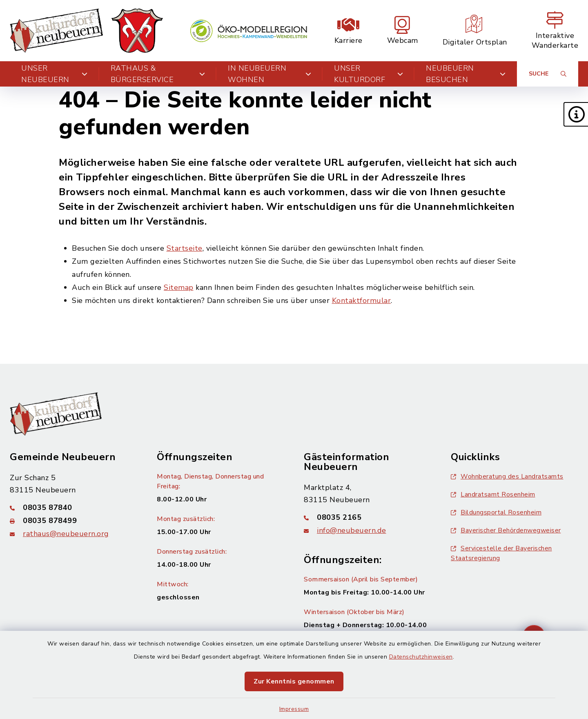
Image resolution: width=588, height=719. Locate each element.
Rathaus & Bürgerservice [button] (158, 74)
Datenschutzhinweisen (421, 657)
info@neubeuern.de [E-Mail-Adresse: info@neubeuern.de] (352, 530)
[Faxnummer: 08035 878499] (73, 521)
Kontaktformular (362, 301)
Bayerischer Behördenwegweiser (506, 530)
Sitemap (179, 287)
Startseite (185, 248)
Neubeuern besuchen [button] (466, 74)
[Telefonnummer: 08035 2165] (367, 517)
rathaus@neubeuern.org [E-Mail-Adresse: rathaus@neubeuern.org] (66, 534)
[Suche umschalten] (548, 74)
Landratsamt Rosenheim (493, 494)
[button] (576, 114)
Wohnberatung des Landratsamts (507, 476)
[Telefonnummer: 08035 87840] (73, 508)
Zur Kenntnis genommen (294, 681)
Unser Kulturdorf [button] (369, 74)
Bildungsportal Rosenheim (496, 512)
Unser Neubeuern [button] (55, 74)
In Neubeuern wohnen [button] (269, 74)
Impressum (294, 709)
